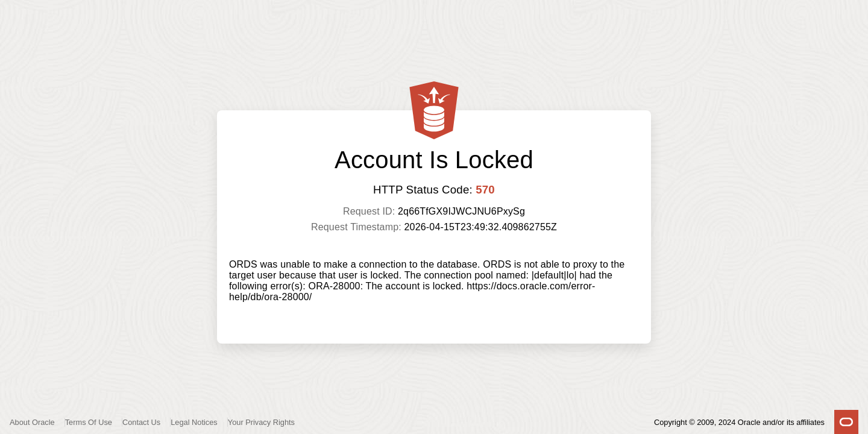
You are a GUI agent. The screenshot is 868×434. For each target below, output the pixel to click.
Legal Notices (194, 422)
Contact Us (141, 422)
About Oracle (32, 422)
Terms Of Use (89, 422)
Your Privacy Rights (261, 422)
